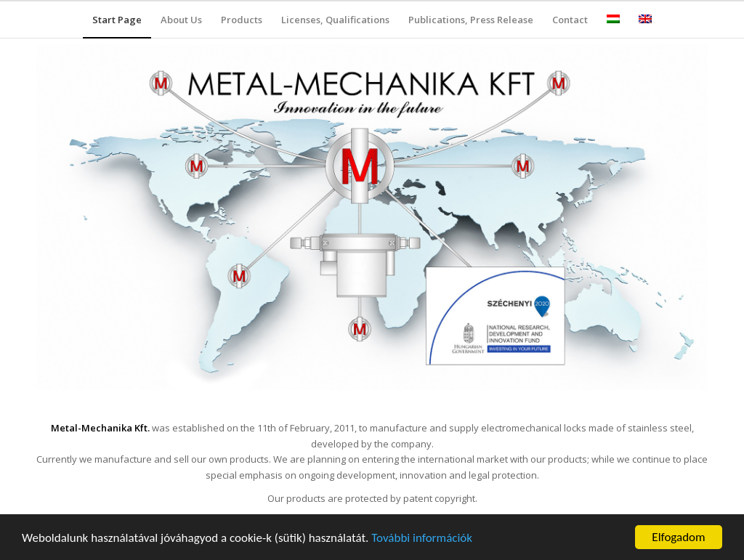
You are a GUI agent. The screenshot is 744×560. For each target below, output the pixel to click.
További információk (422, 539)
